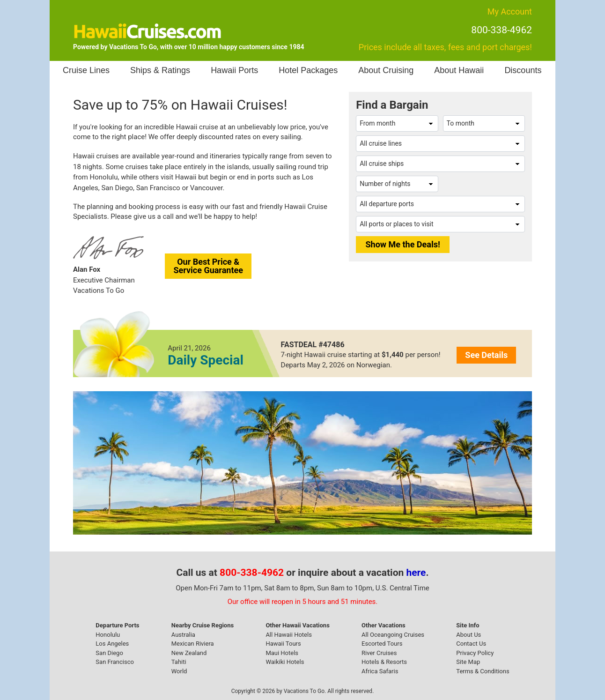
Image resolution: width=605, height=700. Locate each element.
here (416, 573)
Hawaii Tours (283, 644)
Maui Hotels (282, 653)
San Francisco (115, 662)
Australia (183, 635)
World (179, 671)
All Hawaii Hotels (288, 635)
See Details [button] (486, 355)
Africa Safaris (380, 671)
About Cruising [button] (386, 70)
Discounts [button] (523, 70)
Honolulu (108, 635)
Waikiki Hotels (285, 662)
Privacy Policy (475, 653)
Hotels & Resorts (384, 662)
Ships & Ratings (160, 70)
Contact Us (471, 644)
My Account (510, 11)
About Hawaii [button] (459, 70)
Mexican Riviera (193, 644)
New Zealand (189, 653)
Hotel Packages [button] (308, 70)
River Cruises (379, 653)
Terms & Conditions (483, 671)
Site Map (468, 662)
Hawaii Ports (234, 70)
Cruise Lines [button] (86, 70)
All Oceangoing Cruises (393, 635)
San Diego (109, 653)
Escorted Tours (382, 644)
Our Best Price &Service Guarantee (208, 266)
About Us (469, 635)
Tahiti (179, 662)
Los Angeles (112, 644)
